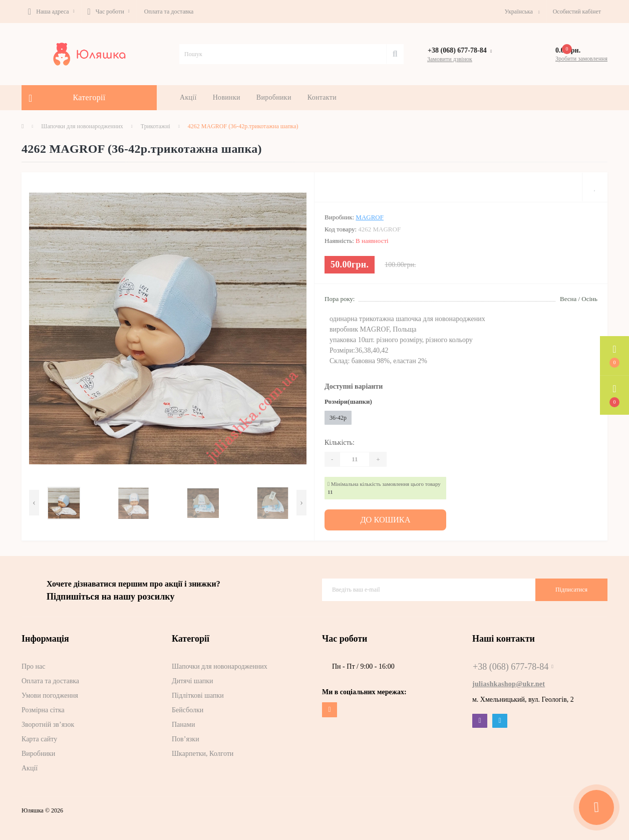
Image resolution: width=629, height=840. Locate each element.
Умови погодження (50, 694)
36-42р (338, 418)
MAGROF (370, 217)
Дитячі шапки (192, 679)
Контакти (322, 97)
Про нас (34, 665)
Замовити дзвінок (450, 59)
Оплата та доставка (169, 12)
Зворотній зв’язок (48, 723)
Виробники (274, 97)
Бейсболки (188, 709)
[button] (51, 12)
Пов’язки (186, 738)
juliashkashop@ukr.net (509, 682)
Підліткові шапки (198, 694)
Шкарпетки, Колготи (203, 752)
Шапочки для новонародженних (82, 126)
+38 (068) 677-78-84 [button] (513, 665)
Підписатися (571, 588)
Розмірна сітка (43, 709)
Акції (188, 97)
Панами (183, 723)
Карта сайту (39, 738)
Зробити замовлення (581, 59)
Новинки (227, 97)
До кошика (386, 519)
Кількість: (340, 443)
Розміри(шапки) (348, 401)
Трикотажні (155, 126)
